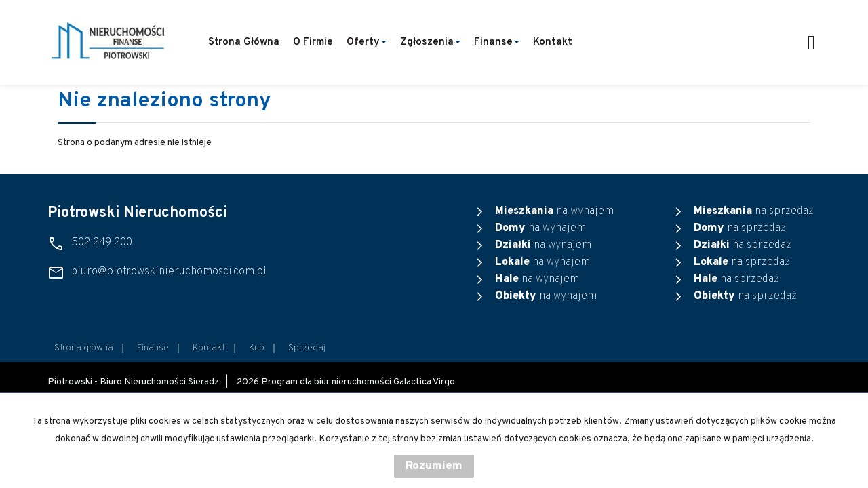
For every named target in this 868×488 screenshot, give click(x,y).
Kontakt (553, 42)
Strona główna (244, 42)
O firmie (313, 42)
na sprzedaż (754, 211)
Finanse (153, 348)
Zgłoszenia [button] (430, 42)
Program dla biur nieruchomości (327, 382)
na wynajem (554, 211)
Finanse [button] (497, 42)
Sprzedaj (307, 348)
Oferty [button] (367, 42)
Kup (257, 348)
